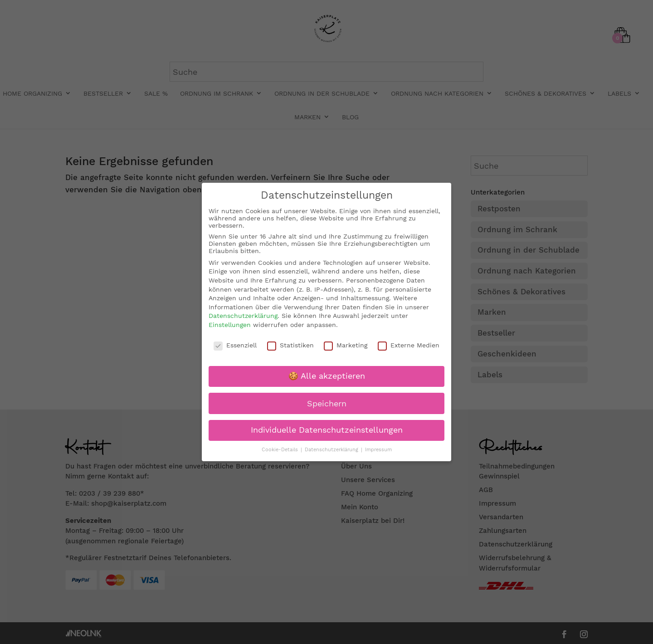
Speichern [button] (327, 403)
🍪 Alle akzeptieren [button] (327, 376)
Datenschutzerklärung (243, 316)
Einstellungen (230, 325)
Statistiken (290, 345)
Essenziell (235, 345)
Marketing (346, 345)
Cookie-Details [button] (281, 450)
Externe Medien (409, 345)
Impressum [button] (378, 450)
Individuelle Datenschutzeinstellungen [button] (327, 430)
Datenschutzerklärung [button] (332, 450)
